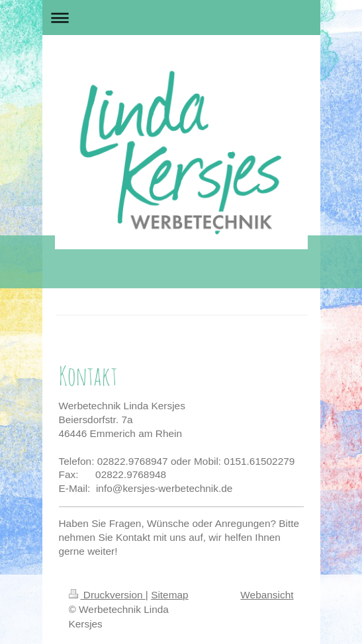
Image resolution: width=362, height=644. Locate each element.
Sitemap (169, 595)
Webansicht (267, 595)
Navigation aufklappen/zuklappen (181, 18)
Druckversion (107, 595)
